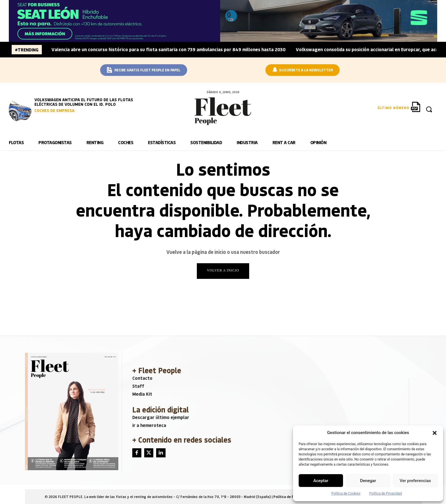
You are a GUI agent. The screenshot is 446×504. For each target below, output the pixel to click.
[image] (20, 110)
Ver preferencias (415, 481)
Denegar (368, 481)
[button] (435, 433)
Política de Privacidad (386, 493)
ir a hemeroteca (149, 425)
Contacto (142, 378)
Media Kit (142, 394)
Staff (138, 386)
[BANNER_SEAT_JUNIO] (223, 21)
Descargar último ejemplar (161, 417)
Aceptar (321, 481)
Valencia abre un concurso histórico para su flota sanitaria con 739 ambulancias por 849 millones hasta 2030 (169, 49)
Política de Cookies (346, 493)
